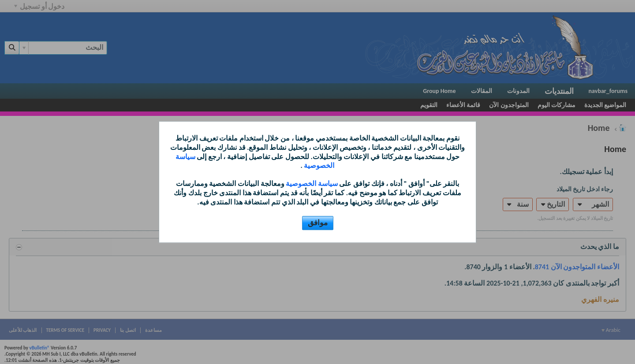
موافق (318, 223)
